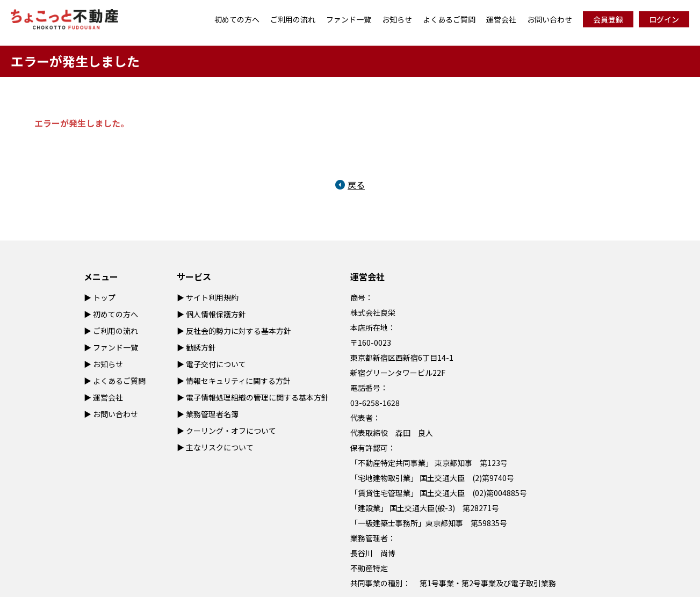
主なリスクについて (220, 447)
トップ (104, 297)
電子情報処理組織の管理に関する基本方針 (257, 397)
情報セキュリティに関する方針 (238, 381)
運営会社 (501, 19)
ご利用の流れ (293, 19)
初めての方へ (237, 19)
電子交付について (216, 364)
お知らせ (397, 19)
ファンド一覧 (349, 19)
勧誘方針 (201, 347)
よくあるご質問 (449, 19)
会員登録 (608, 19)
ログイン (664, 19)
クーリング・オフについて (231, 431)
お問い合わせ (550, 19)
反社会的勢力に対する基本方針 (239, 331)
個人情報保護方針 (216, 314)
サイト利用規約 (212, 297)
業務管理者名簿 (212, 414)
